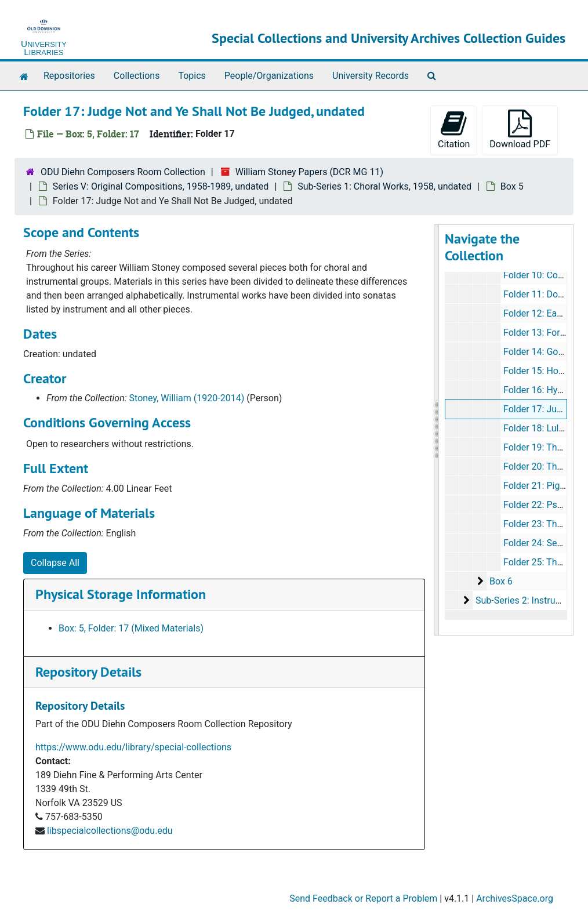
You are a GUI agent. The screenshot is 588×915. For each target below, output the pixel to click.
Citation (454, 130)
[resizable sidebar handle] (437, 430)
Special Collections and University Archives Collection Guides (389, 38)
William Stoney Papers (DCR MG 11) (309, 172)
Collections (137, 76)
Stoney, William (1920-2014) (187, 398)
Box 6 (501, 581)
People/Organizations (269, 76)
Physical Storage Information (121, 594)
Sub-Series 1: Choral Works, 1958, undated (384, 186)
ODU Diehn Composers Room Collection (123, 172)
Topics (192, 76)
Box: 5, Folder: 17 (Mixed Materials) (131, 628)
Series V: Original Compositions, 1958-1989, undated (161, 186)
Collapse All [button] (55, 563)
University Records (371, 76)
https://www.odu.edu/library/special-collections (133, 747)
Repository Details (88, 672)
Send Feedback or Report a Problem (363, 898)
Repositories (69, 76)
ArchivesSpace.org (515, 898)
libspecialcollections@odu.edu (110, 831)
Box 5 (512, 186)
